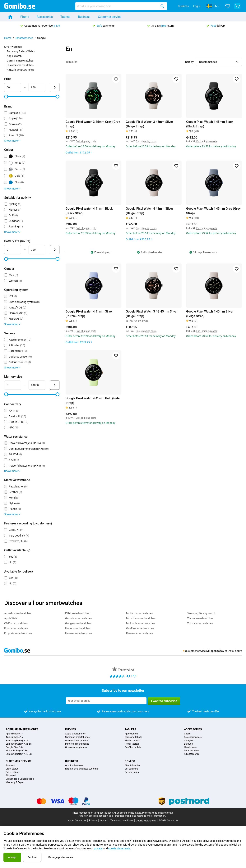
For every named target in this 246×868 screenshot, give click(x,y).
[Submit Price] (55, 87)
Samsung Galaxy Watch (21, 51)
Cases (187, 734)
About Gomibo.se (77, 820)
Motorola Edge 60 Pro (17, 751)
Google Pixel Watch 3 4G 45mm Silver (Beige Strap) (152, 314)
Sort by (189, 62)
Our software (131, 769)
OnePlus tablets (133, 747)
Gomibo (130, 761)
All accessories (192, 754)
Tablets (65, 17)
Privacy (93, 820)
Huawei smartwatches (20, 65)
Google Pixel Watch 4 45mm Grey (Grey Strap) (213, 211)
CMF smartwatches (16, 623)
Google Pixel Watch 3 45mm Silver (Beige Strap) (149, 124)
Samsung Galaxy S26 (17, 741)
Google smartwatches (78, 623)
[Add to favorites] (116, 79)
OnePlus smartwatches (140, 628)
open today (217, 651)
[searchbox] (117, 6)
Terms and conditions (122, 820)
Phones (71, 729)
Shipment (11, 776)
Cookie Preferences (146, 821)
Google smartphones (76, 747)
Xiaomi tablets (132, 741)
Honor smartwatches (78, 628)
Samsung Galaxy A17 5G (19, 754)
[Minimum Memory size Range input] (13, 385)
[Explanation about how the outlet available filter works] (29, 550)
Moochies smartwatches (141, 618)
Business (183, 6)
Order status (12, 769)
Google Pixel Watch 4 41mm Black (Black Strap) (89, 211)
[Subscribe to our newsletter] (106, 701)
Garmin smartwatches (20, 61)
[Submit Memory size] (55, 385)
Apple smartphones (75, 734)
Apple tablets (131, 734)
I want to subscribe (164, 701)
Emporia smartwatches (18, 633)
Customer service (110, 17)
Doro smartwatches (16, 628)
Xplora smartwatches (200, 623)
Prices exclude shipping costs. (158, 813)
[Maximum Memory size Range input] (37, 385)
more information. (156, 816)
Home (8, 38)
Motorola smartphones (77, 744)
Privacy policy (132, 772)
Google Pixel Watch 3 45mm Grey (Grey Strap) (93, 124)
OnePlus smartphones (77, 741)
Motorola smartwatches (141, 623)
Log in (197, 6)
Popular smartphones (22, 729)
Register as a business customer (82, 769)
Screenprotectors (193, 737)
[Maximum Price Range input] (37, 87)
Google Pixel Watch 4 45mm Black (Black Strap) (210, 124)
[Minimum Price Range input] (13, 87)
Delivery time (12, 772)
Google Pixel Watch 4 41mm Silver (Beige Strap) (149, 211)
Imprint (104, 820)
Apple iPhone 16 (14, 737)
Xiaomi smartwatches (200, 618)
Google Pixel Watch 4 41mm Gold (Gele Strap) (93, 401)
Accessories (45, 17)
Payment (10, 766)
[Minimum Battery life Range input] (13, 250)
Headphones (191, 747)
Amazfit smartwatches (20, 70)
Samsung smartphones (77, 737)
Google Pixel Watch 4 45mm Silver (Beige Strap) (210, 314)
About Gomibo (132, 766)
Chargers (189, 741)
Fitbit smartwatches (77, 613)
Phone (25, 17)
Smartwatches (24, 38)
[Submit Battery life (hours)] (55, 250)
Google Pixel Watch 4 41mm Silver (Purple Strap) (89, 314)
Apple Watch (14, 56)
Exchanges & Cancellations (20, 779)
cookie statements (119, 848)
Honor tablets (132, 744)
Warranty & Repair (15, 782)
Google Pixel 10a (14, 747)
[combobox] (121, 6)
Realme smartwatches (139, 633)
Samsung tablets (133, 737)
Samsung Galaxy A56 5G (19, 744)
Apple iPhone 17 (14, 734)
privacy (98, 848)
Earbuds (188, 744)
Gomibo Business (74, 766)
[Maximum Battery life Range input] (37, 250)
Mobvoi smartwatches (139, 613)
